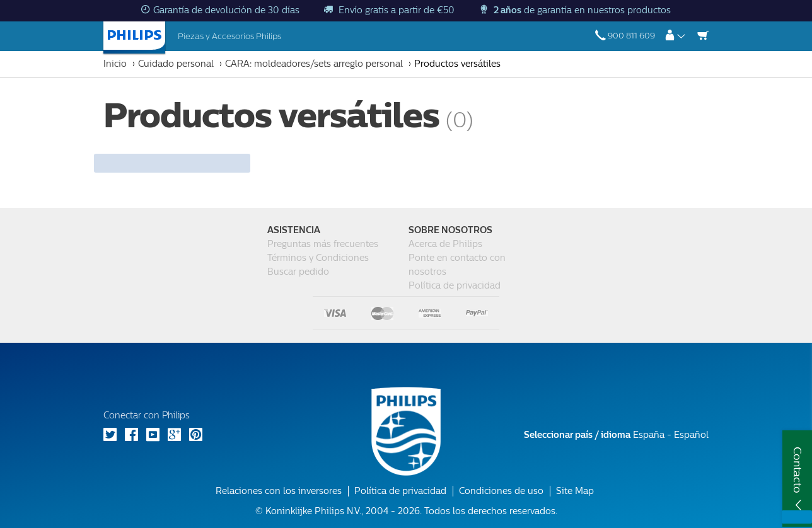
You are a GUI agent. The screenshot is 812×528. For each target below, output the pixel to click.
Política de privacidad (455, 286)
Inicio (115, 64)
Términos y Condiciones (318, 258)
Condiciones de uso (501, 491)
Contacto (797, 470)
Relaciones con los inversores (279, 491)
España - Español (616, 435)
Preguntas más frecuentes (323, 244)
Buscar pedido (298, 272)
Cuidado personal (176, 64)
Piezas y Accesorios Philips (229, 36)
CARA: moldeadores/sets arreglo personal (314, 64)
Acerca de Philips (445, 244)
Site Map (575, 491)
